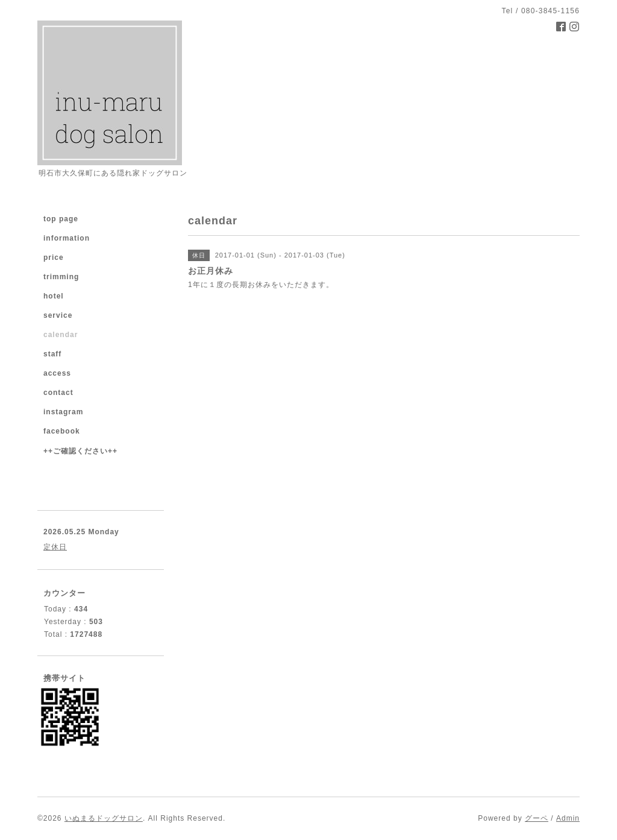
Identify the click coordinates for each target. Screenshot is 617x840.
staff (52, 354)
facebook (62, 431)
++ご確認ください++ (80, 451)
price (54, 257)
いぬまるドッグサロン (104, 818)
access (57, 373)
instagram (63, 412)
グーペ (537, 818)
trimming (61, 277)
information (67, 238)
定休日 (55, 547)
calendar (61, 335)
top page (61, 219)
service (58, 315)
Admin (568, 818)
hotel (54, 296)
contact (58, 393)
